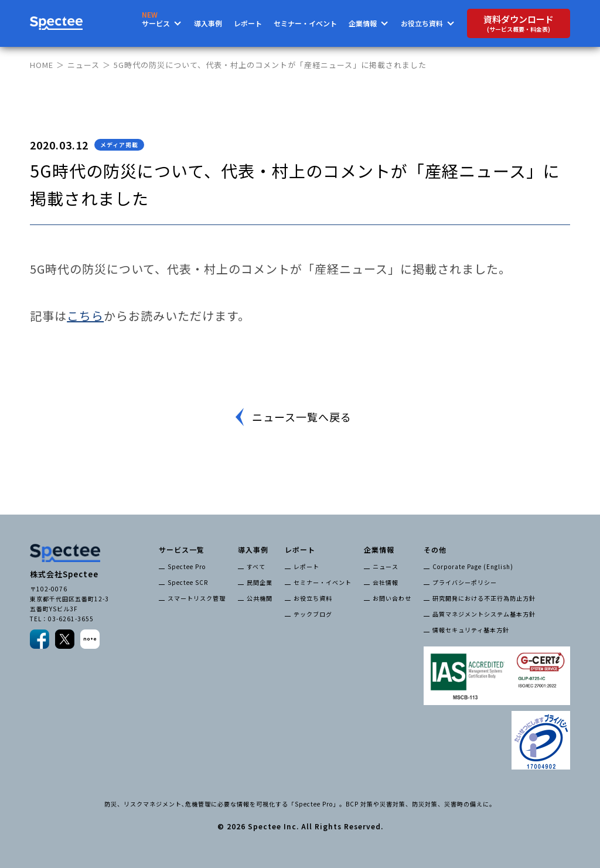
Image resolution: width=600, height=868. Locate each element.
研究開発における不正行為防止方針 (484, 598)
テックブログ (313, 614)
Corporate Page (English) (473, 566)
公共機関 (260, 598)
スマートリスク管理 (197, 598)
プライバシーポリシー (465, 582)
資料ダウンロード (519, 23)
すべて (256, 566)
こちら (85, 316)
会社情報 (386, 582)
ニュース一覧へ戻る (302, 417)
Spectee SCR (188, 582)
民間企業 (260, 582)
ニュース (83, 65)
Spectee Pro (187, 566)
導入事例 (208, 23)
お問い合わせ (392, 598)
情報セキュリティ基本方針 (471, 630)
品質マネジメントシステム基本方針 (484, 614)
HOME (42, 65)
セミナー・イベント (305, 23)
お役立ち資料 (313, 598)
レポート (248, 23)
